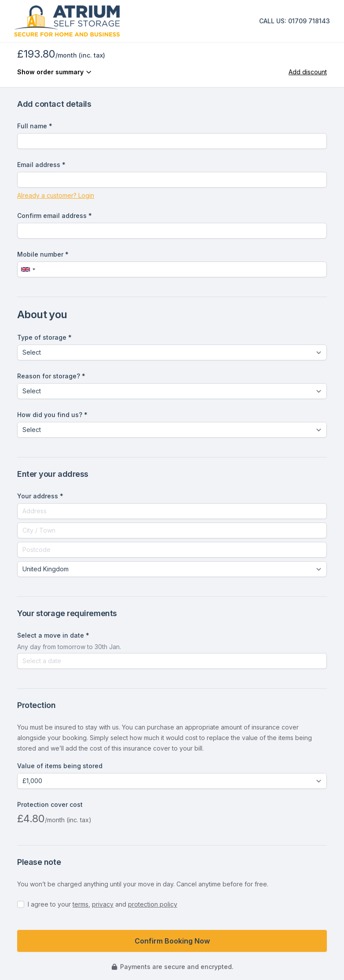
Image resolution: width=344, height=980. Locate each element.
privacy (103, 904)
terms (81, 904)
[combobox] (28, 269)
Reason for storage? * (51, 376)
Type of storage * (44, 337)
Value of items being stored (60, 766)
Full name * (35, 126)
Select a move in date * (53, 635)
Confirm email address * (55, 216)
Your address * (40, 496)
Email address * (41, 165)
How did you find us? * (52, 415)
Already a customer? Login (56, 195)
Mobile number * (43, 254)
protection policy (153, 904)
